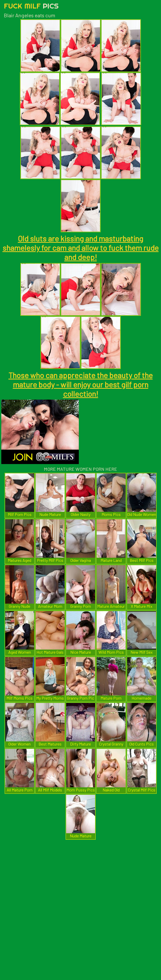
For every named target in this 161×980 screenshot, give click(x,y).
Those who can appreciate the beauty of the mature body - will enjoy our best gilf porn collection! (81, 384)
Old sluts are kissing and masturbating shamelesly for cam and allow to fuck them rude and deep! (81, 248)
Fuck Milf (31, 6)
